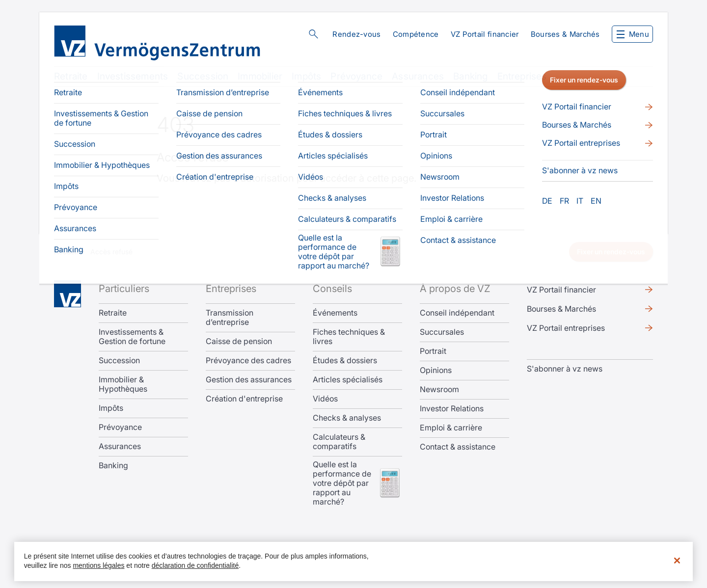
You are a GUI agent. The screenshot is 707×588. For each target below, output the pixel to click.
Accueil (66, 252)
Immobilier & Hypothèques (123, 384)
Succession (203, 76)
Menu (633, 34)
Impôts (306, 76)
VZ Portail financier (485, 34)
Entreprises (522, 76)
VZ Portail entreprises (566, 328)
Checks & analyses (347, 418)
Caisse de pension (239, 341)
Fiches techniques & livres (349, 337)
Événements (335, 313)
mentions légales (98, 565)
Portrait (433, 351)
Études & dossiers (345, 361)
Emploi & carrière (451, 428)
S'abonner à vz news (565, 369)
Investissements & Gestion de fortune (132, 337)
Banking (470, 76)
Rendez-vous (356, 34)
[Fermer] (677, 561)
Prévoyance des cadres (248, 361)
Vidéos (325, 399)
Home (68, 294)
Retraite (71, 76)
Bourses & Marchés (565, 34)
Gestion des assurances (249, 380)
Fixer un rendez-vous (611, 252)
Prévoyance (356, 76)
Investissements (133, 76)
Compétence (416, 34)
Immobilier (260, 76)
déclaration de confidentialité (195, 565)
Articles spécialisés (348, 380)
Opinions (436, 370)
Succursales (442, 332)
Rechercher (313, 34)
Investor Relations (452, 409)
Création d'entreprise (244, 399)
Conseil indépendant (457, 313)
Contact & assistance (458, 447)
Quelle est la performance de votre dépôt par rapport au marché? (342, 483)
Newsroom (439, 389)
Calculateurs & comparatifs (339, 442)
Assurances (418, 76)
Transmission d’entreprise (230, 318)
